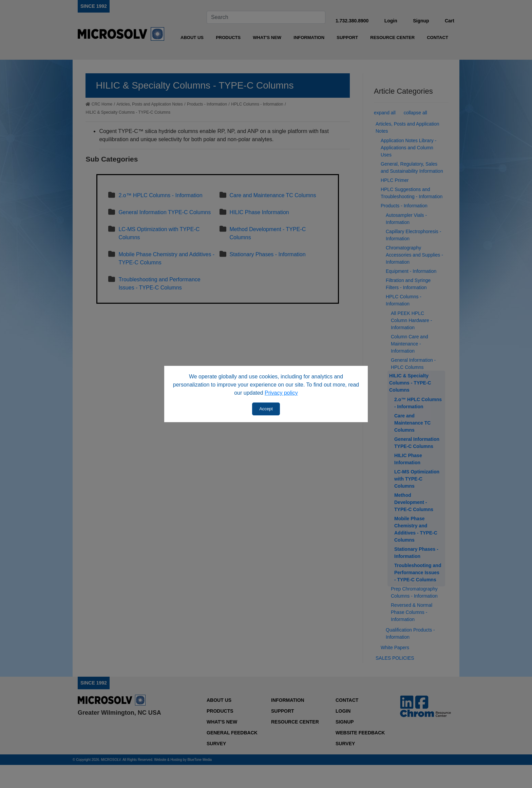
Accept (266, 409)
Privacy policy (281, 393)
